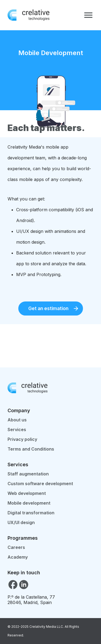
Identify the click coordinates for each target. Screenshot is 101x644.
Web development (27, 493)
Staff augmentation (28, 474)
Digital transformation (31, 513)
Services (17, 430)
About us (17, 420)
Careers (16, 547)
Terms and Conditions (31, 449)
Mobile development (29, 503)
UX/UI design (21, 522)
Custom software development (40, 484)
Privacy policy (22, 439)
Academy (18, 557)
